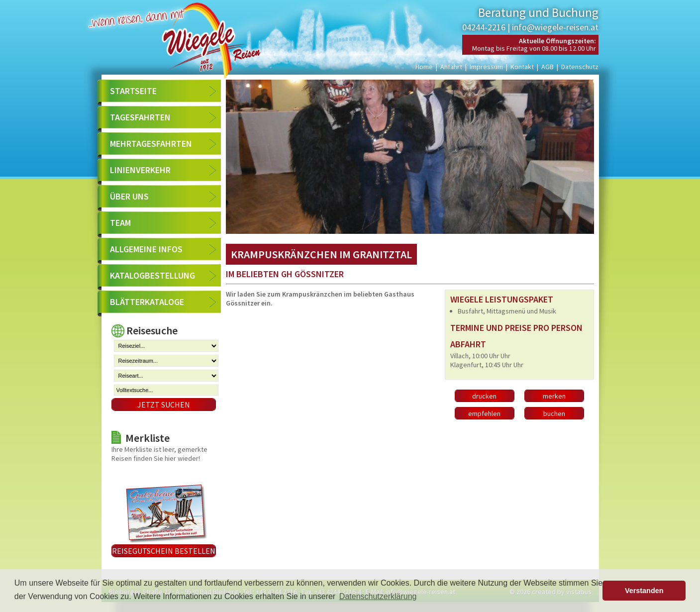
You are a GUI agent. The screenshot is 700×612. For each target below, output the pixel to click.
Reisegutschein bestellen (164, 551)
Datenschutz (580, 67)
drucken (484, 396)
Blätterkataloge (147, 302)
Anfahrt (451, 67)
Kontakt (522, 67)
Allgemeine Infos (146, 249)
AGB (548, 67)
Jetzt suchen (164, 405)
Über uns (129, 196)
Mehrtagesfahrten (151, 144)
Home (424, 67)
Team (120, 223)
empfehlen (484, 413)
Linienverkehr (140, 170)
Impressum (486, 67)
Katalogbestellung (152, 275)
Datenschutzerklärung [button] (378, 596)
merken (554, 396)
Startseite (133, 91)
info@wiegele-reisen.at (555, 27)
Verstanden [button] (644, 591)
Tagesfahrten (140, 117)
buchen (554, 413)
